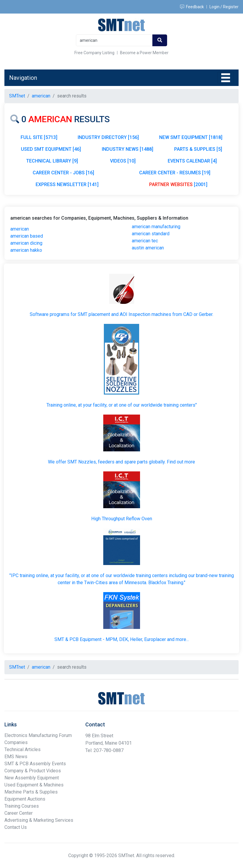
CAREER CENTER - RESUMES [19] (175, 173)
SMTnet (17, 96)
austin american (148, 248)
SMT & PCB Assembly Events (35, 764)
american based (27, 236)
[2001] (178, 184)
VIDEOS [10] (123, 161)
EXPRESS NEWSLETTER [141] (67, 184)
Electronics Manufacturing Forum (38, 735)
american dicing (26, 243)
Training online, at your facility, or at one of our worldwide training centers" (122, 405)
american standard (151, 234)
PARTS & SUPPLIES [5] (198, 149)
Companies (16, 742)
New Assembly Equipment (32, 778)
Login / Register (224, 7)
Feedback (192, 7)
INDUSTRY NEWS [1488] (128, 149)
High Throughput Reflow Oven (122, 519)
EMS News (16, 757)
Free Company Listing (94, 53)
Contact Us (16, 827)
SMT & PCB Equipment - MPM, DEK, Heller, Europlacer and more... (122, 639)
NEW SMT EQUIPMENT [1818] (191, 137)
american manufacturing (156, 227)
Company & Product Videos (33, 771)
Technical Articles (23, 749)
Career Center (19, 813)
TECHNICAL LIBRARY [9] (52, 161)
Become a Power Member (144, 53)
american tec (145, 241)
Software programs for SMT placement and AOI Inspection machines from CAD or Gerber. (121, 314)
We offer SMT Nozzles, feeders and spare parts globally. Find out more (121, 462)
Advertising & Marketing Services (39, 820)
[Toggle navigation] (226, 78)
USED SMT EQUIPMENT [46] (51, 149)
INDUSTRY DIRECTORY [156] (108, 137)
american (20, 229)
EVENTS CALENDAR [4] (192, 161)
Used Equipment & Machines (34, 785)
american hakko (26, 250)
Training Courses (22, 806)
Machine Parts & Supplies (31, 792)
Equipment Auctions (25, 799)
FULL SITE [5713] (39, 137)
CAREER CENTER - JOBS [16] (63, 173)
